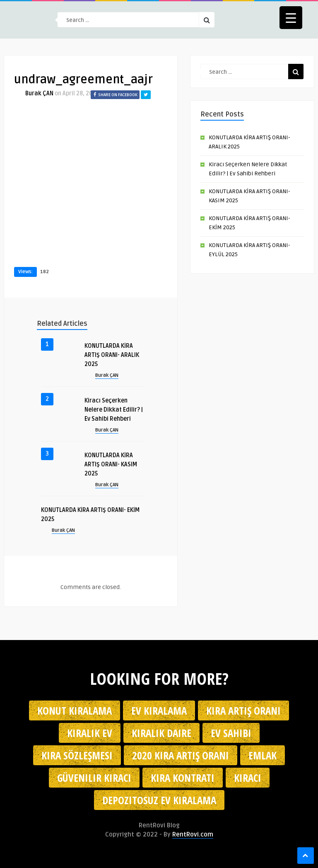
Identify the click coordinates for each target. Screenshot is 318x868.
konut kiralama (75, 710)
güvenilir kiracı (94, 778)
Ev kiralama (159, 710)
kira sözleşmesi (77, 755)
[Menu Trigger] (291, 18)
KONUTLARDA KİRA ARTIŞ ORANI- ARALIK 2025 (112, 355)
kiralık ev (90, 733)
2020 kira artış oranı (181, 755)
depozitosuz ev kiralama (159, 800)
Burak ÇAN (39, 93)
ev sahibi (231, 733)
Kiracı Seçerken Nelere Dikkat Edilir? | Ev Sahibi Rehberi (114, 410)
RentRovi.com (193, 834)
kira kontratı (183, 778)
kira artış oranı (243, 710)
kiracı (248, 778)
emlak (263, 755)
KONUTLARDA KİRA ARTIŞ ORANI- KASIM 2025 (111, 464)
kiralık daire (161, 733)
